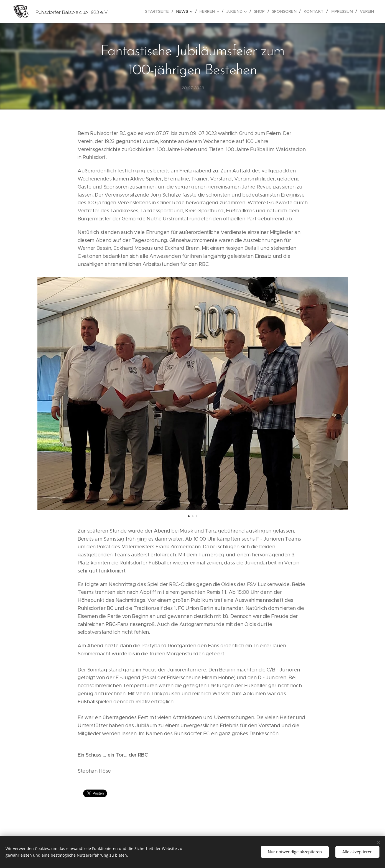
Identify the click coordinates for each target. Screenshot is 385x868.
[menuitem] (161, 11)
